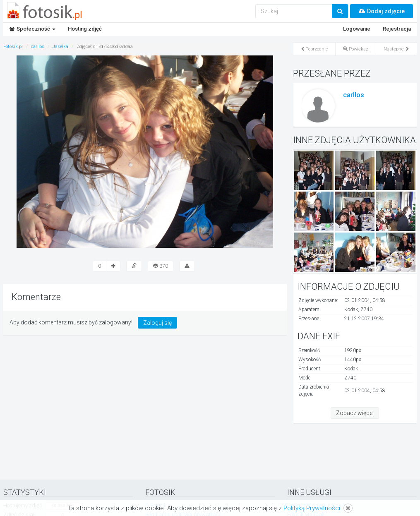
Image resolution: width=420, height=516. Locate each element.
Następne (396, 49)
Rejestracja (397, 29)
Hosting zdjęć (85, 29)
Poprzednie (314, 49)
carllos (354, 95)
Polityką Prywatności (312, 508)
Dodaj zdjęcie (382, 11)
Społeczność (32, 29)
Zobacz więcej (355, 413)
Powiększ (356, 49)
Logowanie (357, 29)
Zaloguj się (157, 323)
